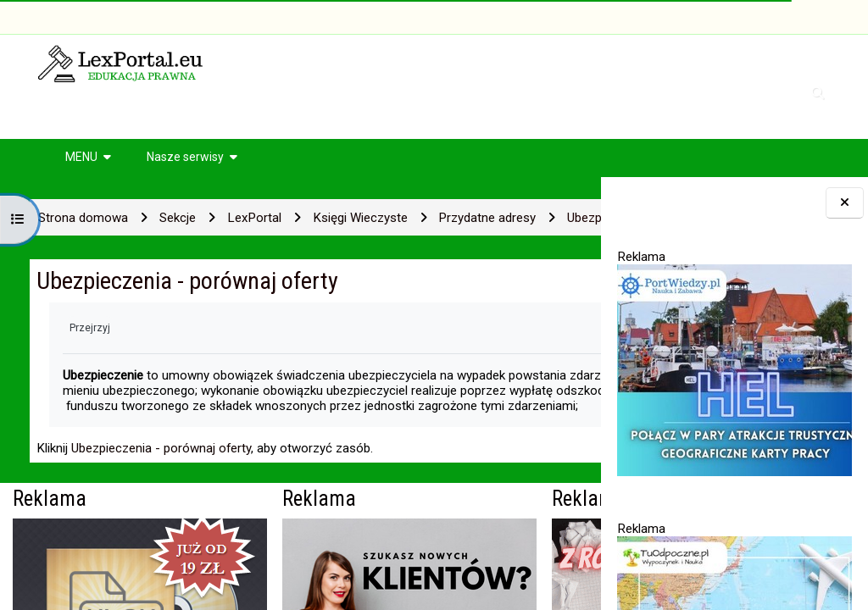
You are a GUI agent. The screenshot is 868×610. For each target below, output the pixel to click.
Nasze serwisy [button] (185, 157)
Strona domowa (83, 218)
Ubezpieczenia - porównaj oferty (161, 500)
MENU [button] (81, 157)
